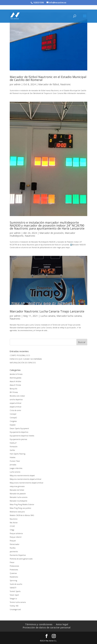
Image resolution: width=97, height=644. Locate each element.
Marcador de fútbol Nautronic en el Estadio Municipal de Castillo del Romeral (48, 78)
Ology (12, 530)
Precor (12, 562)
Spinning (13, 580)
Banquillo (13, 389)
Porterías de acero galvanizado (21, 559)
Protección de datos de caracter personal (47, 627)
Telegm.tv (13, 599)
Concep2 (13, 414)
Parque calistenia (16, 533)
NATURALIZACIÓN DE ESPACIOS (23, 363)
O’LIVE (12, 526)
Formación (14, 447)
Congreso (13, 421)
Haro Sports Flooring (17, 454)
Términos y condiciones (39, 624)
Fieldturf (13, 443)
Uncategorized (15, 609)
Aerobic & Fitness (16, 374)
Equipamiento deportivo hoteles (22, 436)
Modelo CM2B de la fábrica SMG (22, 515)
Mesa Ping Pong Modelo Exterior (22, 504)
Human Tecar (15, 461)
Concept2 (13, 418)
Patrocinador (15, 544)
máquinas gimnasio (17, 486)
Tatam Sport (14, 595)
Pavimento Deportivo (18, 555)
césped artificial (16, 407)
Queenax (13, 573)
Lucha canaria (48, 316)
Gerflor (12, 450)
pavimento (14, 552)
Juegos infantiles (16, 468)
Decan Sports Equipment (19, 428)
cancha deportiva (16, 399)
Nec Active (14, 523)
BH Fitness (14, 392)
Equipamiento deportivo (19, 432)
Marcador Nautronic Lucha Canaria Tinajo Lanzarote (47, 311)
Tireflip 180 (14, 606)
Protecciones (14, 566)
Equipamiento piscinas (18, 439)
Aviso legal (62, 624)
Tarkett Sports (15, 591)
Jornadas (13, 465)
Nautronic (65, 84)
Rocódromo (14, 577)
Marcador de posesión (51, 233)
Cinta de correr (15, 410)
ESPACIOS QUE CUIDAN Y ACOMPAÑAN (26, 359)
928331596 (39, 3)
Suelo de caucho (16, 584)
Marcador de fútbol (49, 84)
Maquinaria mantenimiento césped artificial (26, 483)
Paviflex (13, 548)
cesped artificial (16, 403)
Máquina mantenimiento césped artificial (25, 479)
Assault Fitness (15, 385)
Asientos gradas (16, 378)
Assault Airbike (15, 381)
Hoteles (13, 457)
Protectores (14, 570)
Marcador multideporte (18, 501)
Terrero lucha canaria (18, 602)
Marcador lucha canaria (69, 316)
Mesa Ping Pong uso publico (20, 508)
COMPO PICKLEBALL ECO (20, 355)
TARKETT (13, 588)
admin (17, 84)
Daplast (13, 425)
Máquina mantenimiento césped (22, 476)
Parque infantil (16, 537)
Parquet (13, 541)
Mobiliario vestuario (17, 512)
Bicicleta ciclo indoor (17, 396)
